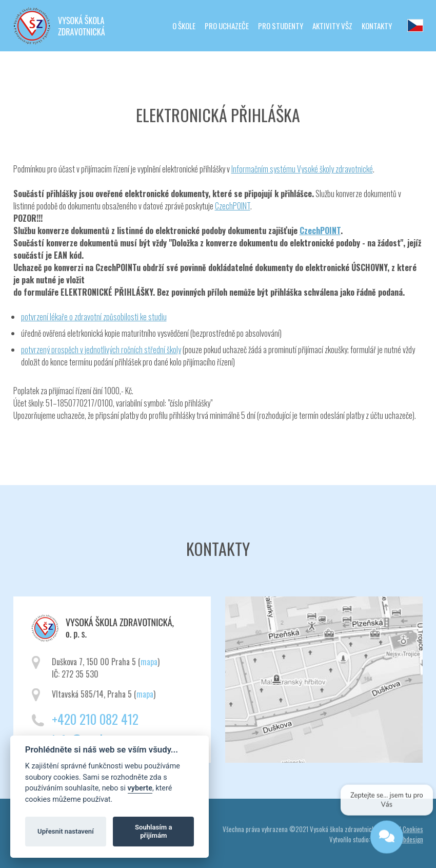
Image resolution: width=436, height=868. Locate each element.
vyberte (140, 788)
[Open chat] (386, 838)
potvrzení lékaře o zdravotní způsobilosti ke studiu (94, 317)
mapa (149, 662)
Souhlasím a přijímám (153, 831)
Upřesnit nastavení (66, 831)
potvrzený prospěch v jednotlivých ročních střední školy (101, 350)
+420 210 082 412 (95, 719)
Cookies (413, 829)
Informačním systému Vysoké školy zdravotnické (302, 169)
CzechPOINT (233, 206)
